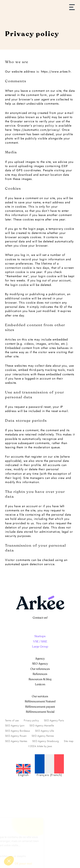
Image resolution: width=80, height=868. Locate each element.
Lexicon (40, 684)
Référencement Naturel (40, 701)
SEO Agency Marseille (42, 726)
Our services (40, 696)
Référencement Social (40, 712)
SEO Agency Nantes (16, 741)
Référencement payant (40, 707)
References (40, 674)
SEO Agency (40, 664)
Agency (40, 659)
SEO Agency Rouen (16, 736)
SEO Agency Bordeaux (18, 731)
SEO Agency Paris (54, 721)
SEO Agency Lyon (15, 726)
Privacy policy (31, 721)
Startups (40, 636)
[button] (9, 861)
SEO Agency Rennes (43, 736)
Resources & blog (40, 679)
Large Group (40, 647)
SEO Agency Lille (44, 731)
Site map (69, 741)
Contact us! (40, 618)
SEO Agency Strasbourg (46, 741)
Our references (40, 669)
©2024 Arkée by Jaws (40, 746)
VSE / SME (40, 642)
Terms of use (12, 721)
